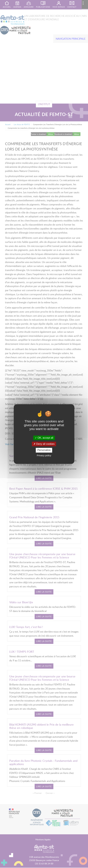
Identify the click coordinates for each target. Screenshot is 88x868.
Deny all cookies (44, 444)
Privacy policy (44, 455)
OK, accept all (44, 438)
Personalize (44, 450)
